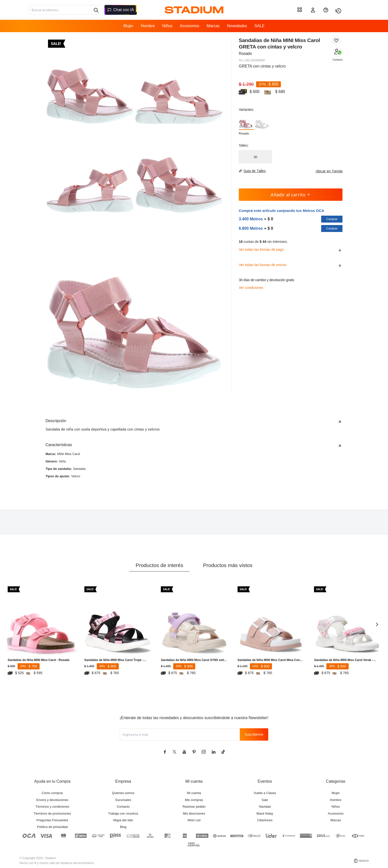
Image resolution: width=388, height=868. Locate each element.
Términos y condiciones (52, 807)
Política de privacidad (52, 827)
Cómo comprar (52, 793)
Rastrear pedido (194, 807)
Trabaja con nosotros (123, 813)
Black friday (265, 813)
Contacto (338, 60)
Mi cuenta (194, 793)
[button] (96, 10)
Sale (265, 800)
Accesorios (190, 26)
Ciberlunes (265, 820)
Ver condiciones (251, 288)
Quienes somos (123, 793)
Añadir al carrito (291, 195)
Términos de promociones (52, 813)
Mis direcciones (194, 813)
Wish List (194, 820)
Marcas (213, 26)
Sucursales (123, 800)
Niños (167, 26)
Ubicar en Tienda (327, 171)
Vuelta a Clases (265, 793)
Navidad (265, 807)
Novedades (237, 26)
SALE (259, 26)
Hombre (148, 26)
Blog (123, 827)
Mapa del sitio (123, 820)
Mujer (128, 26)
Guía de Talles (255, 171)
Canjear (332, 219)
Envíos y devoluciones (52, 800)
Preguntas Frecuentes (52, 820)
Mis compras (194, 800)
